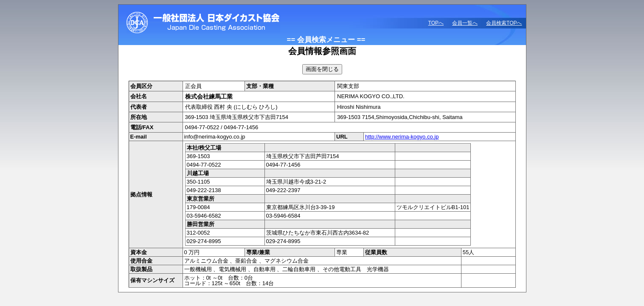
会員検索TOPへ (504, 23)
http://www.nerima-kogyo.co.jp (402, 137)
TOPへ (436, 23)
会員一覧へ (465, 23)
